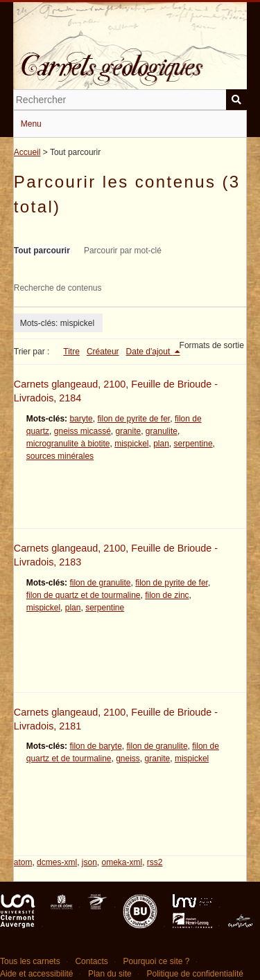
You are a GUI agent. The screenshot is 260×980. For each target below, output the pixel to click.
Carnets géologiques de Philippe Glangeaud (130, 58)
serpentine (193, 444)
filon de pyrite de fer (133, 419)
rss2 (155, 862)
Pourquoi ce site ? (156, 961)
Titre (71, 352)
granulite (162, 431)
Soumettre (236, 100)
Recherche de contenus (58, 288)
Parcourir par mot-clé (123, 251)
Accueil (27, 152)
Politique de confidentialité (194, 974)
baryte (81, 419)
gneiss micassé (83, 431)
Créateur (103, 352)
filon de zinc (167, 595)
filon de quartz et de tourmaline (84, 595)
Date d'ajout (149, 352)
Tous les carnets (30, 961)
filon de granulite (100, 583)
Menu (31, 124)
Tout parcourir (42, 251)
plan (161, 444)
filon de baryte (95, 746)
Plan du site (110, 974)
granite (128, 431)
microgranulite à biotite (68, 444)
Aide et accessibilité (36, 974)
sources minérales (60, 456)
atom (23, 862)
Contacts (91, 961)
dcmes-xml (57, 862)
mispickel (131, 444)
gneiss (128, 759)
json (89, 862)
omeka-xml (122, 862)
